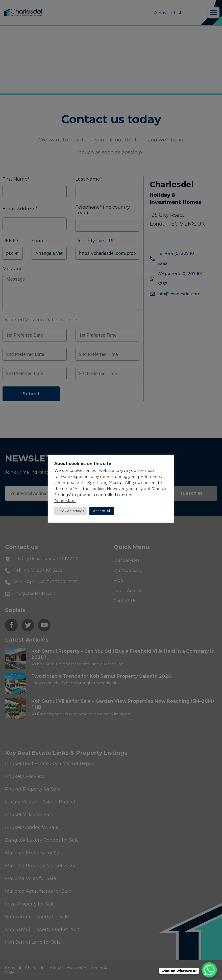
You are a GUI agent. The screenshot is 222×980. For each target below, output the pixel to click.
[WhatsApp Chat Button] (209, 970)
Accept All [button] (102, 511)
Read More (65, 501)
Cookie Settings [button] (71, 511)
